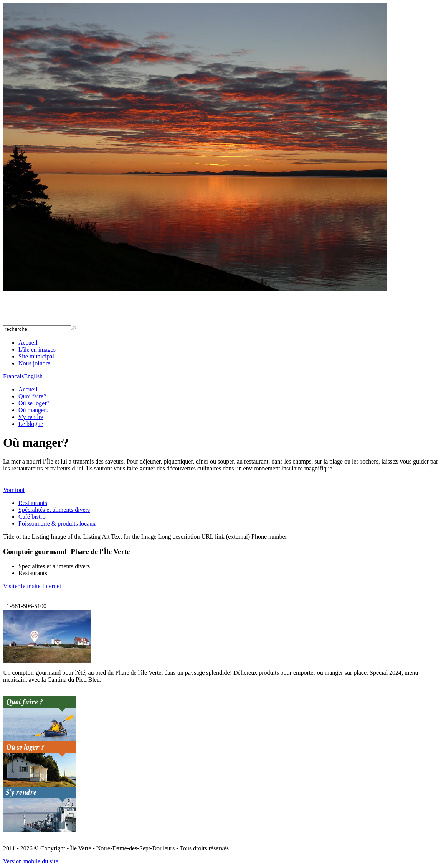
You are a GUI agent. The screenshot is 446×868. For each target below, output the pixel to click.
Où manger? (34, 410)
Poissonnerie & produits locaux (57, 524)
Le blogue (31, 424)
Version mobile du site (31, 861)
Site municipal (36, 356)
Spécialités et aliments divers (54, 510)
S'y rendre (31, 417)
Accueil (28, 343)
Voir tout (14, 490)
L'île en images (37, 349)
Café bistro (32, 517)
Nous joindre (34, 363)
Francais (13, 376)
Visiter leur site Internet (32, 586)
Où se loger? (34, 403)
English (33, 376)
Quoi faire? (32, 396)
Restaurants (33, 503)
